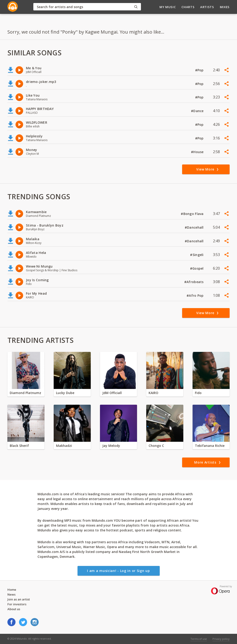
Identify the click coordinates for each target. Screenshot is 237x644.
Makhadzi (64, 446)
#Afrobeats (194, 282)
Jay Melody (111, 446)
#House (198, 152)
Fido (198, 393)
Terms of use (199, 639)
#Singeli (197, 255)
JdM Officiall (112, 393)
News (11, 594)
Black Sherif (19, 446)
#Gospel (197, 268)
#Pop (200, 70)
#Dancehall (195, 227)
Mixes (225, 7)
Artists (207, 7)
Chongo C (156, 446)
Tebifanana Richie (210, 446)
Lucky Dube (65, 393)
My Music (168, 7)
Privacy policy (221, 639)
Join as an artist (19, 599)
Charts (188, 7)
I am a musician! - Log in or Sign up (118, 571)
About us (14, 609)
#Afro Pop (196, 295)
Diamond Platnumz (25, 393)
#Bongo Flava (193, 214)
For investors (17, 604)
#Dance (198, 111)
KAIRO (153, 393)
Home (12, 590)
